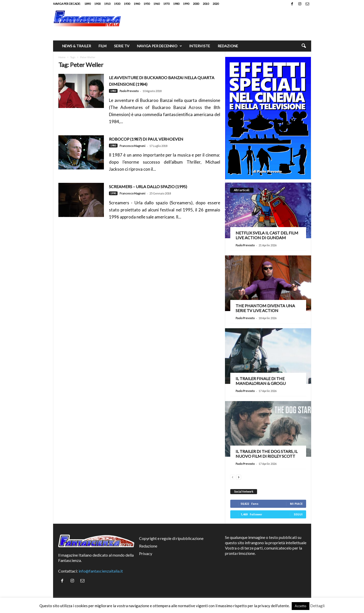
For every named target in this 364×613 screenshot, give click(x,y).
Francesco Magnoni (132, 146)
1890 (87, 4)
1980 (176, 4)
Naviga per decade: (67, 4)
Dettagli (317, 606)
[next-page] (239, 477)
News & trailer (77, 46)
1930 (127, 4)
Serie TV (122, 46)
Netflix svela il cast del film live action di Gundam (267, 235)
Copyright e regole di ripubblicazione (171, 538)
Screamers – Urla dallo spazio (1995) (148, 187)
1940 (137, 4)
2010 (206, 4)
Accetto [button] (301, 606)
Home (62, 57)
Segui (298, 514)
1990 (186, 4)
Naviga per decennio (160, 46)
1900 (97, 4)
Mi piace (296, 504)
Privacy (146, 553)
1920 (117, 4)
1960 (156, 4)
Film (103, 46)
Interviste (200, 46)
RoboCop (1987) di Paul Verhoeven (146, 139)
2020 (216, 4)
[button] (304, 46)
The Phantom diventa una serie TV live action (265, 308)
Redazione (228, 46)
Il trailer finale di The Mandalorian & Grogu (261, 381)
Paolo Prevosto (129, 91)
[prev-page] (233, 477)
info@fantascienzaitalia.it (101, 571)
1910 (107, 4)
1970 (166, 4)
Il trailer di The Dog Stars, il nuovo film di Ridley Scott (267, 454)
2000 (196, 4)
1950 (147, 4)
